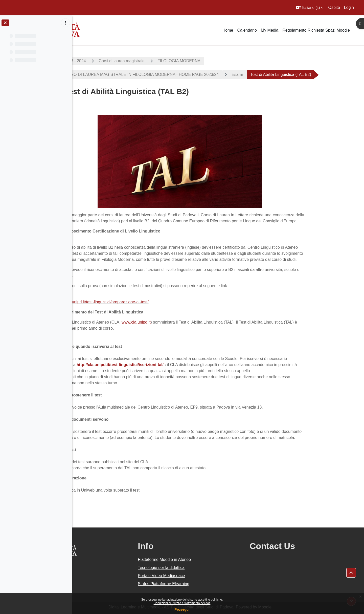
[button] (310, 8)
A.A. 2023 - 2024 (99, 61)
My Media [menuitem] (270, 30)
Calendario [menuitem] (247, 30)
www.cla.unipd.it (164, 322)
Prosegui (182, 609)
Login (349, 7)
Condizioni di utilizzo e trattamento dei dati (182, 603)
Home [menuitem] (228, 30)
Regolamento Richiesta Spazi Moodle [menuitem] (316, 30)
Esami (265, 75)
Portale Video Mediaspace (199, 576)
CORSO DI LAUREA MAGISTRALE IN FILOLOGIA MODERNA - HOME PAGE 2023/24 (168, 75)
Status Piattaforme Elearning (201, 584)
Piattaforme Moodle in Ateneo (202, 559)
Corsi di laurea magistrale (150, 61)
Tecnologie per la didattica (199, 568)
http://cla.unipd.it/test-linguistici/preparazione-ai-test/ (130, 302)
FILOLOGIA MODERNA (207, 61)
